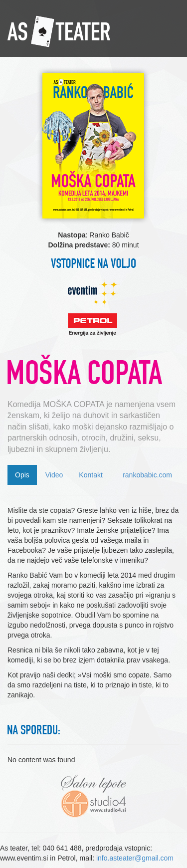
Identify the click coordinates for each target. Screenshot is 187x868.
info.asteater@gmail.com (135, 858)
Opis (22, 475)
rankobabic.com (147, 475)
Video (54, 475)
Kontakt (91, 475)
